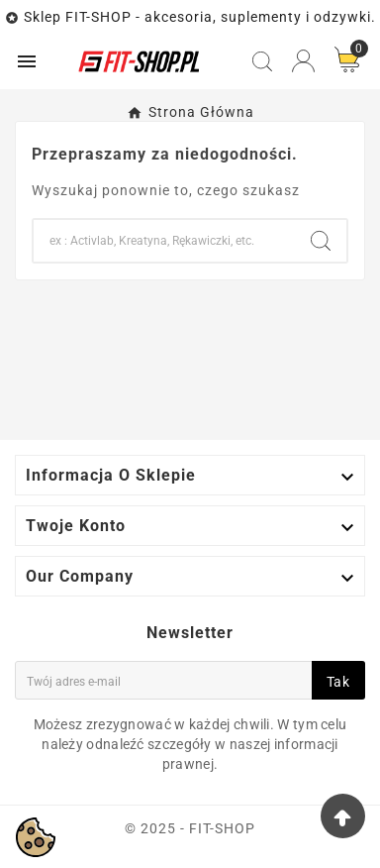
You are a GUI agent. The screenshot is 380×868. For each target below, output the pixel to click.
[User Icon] (303, 61)
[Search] (164, 241)
